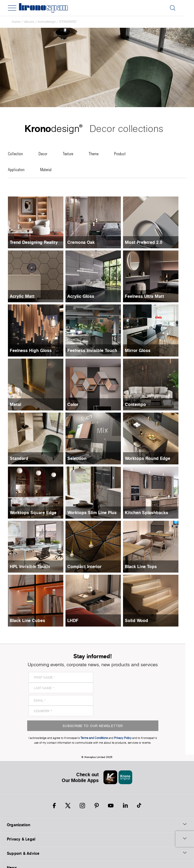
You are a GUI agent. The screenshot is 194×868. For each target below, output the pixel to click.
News (12, 846)
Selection (79, 458)
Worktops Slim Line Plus (95, 513)
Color (75, 404)
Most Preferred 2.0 (149, 242)
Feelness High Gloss (31, 350)
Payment (15, 861)
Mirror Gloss (143, 350)
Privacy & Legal (97, 818)
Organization (97, 803)
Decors (29, 22)
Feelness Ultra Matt (150, 296)
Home (16, 22)
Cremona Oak (84, 242)
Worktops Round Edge (153, 458)
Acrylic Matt (22, 296)
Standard (68, 22)
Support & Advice (97, 832)
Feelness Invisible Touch (95, 350)
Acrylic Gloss (83, 296)
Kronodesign (47, 22)
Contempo (140, 404)
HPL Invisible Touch (30, 567)
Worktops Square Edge (33, 513)
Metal (15, 404)
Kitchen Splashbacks (152, 513)
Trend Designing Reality (34, 242)
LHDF (75, 620)
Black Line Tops (146, 567)
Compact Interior (87, 567)
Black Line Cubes (27, 620)
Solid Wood (141, 620)
